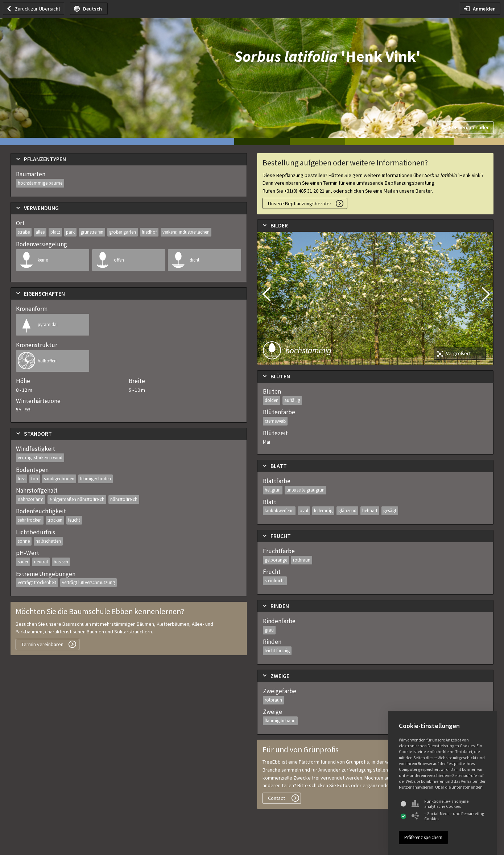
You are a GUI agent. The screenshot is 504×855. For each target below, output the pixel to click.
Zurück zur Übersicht (38, 9)
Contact (276, 798)
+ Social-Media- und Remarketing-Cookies (449, 816)
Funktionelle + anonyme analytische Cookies (440, 804)
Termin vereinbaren (42, 644)
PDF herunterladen (469, 127)
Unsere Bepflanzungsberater (300, 204)
